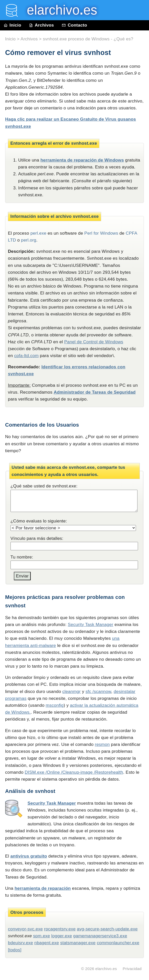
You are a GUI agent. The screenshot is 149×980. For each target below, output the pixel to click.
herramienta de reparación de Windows (82, 160)
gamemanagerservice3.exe (100, 936)
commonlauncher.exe (118, 943)
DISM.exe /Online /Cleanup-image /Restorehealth (74, 772)
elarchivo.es (106, 969)
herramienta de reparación (43, 888)
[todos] (15, 950)
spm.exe (41, 936)
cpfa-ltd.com (26, 356)
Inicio (13, 25)
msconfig (55, 705)
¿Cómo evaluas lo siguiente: (39, 521)
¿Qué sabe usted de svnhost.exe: (44, 486)
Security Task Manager (91, 625)
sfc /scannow (98, 692)
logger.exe (62, 936)
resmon (102, 744)
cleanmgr (71, 692)
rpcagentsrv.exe (60, 929)
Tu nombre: (22, 557)
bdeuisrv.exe (20, 943)
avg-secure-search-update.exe (107, 929)
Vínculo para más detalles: (37, 538)
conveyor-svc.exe (25, 929)
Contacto (74, 25)
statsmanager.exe (78, 943)
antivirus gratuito (29, 856)
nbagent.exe (47, 943)
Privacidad (132, 969)
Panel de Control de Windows (94, 342)
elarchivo (58, 10)
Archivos (41, 25)
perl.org (29, 240)
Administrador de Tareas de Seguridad (95, 392)
